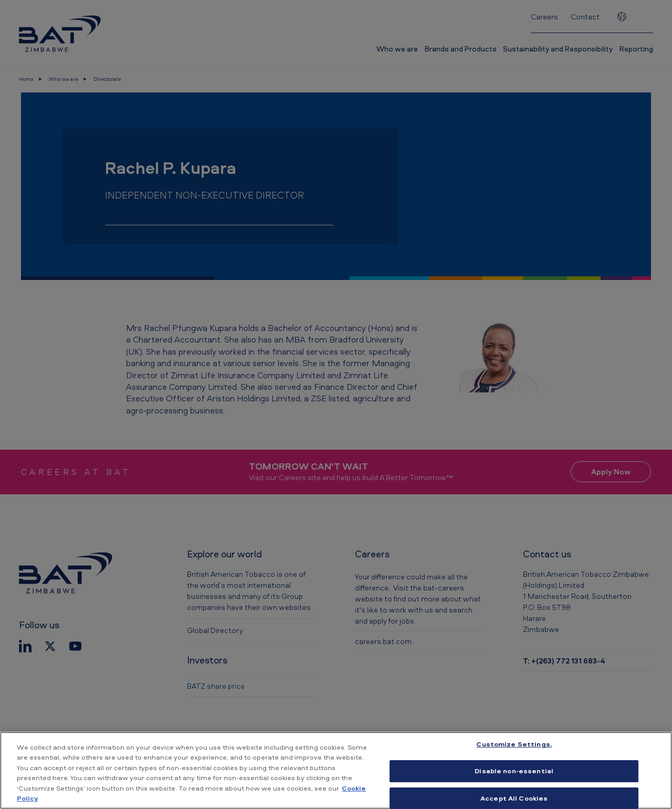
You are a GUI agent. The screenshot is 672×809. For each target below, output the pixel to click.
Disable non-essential (514, 771)
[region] (336, 770)
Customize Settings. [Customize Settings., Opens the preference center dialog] (514, 744)
